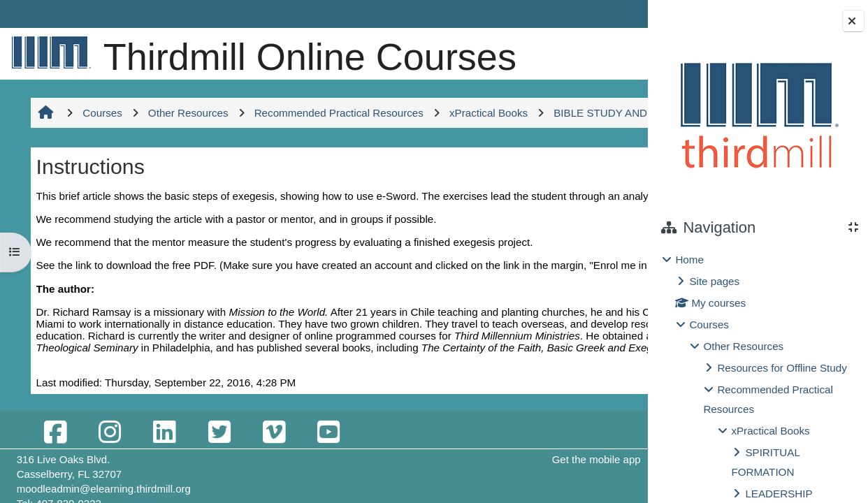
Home (689, 260)
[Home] (48, 52)
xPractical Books (770, 431)
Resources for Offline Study (782, 368)
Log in (616, 14)
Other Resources (743, 346)
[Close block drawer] (853, 21)
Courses (709, 325)
